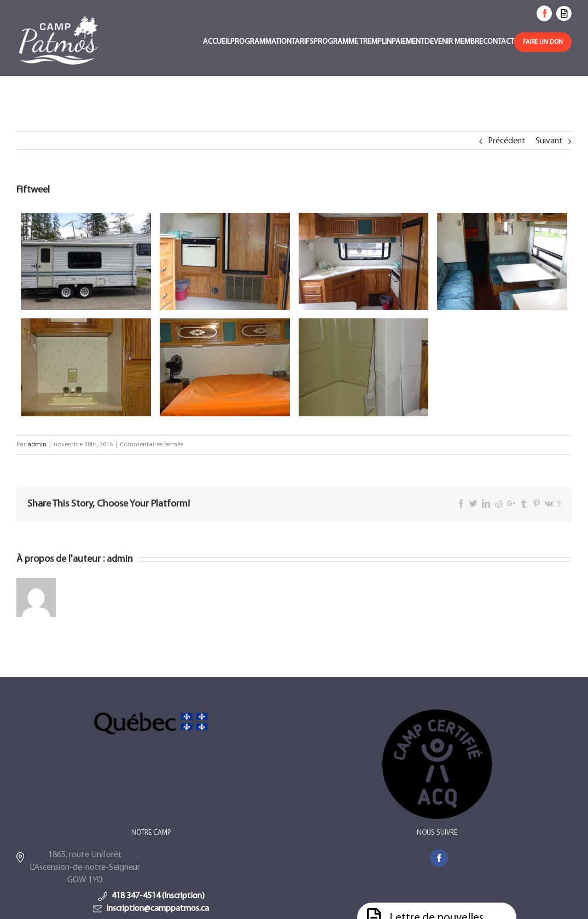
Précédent (507, 141)
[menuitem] (217, 43)
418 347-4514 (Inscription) (158, 896)
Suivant (549, 141)
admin (37, 445)
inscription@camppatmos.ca (158, 909)
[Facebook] (439, 858)
